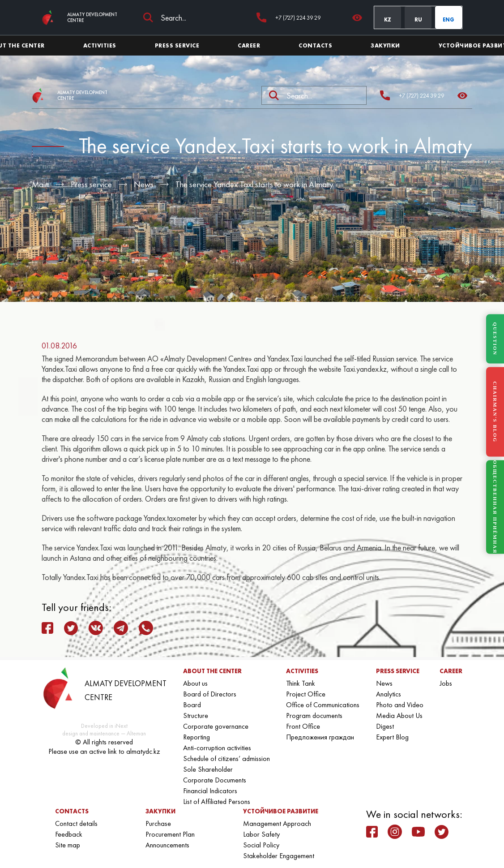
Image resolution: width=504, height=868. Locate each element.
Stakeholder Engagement (279, 856)
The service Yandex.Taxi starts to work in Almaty (254, 184)
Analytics (389, 694)
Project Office (306, 694)
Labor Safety (261, 834)
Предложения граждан (320, 737)
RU (418, 20)
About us (195, 683)
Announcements (167, 845)
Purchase (158, 823)
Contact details (76, 823)
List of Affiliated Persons (217, 801)
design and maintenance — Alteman (104, 733)
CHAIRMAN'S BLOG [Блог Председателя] (495, 412)
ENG (448, 20)
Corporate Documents (215, 780)
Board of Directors (210, 694)
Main (40, 184)
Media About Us (399, 715)
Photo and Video (400, 705)
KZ (388, 20)
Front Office (303, 726)
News (144, 184)
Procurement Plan (170, 834)
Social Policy (261, 845)
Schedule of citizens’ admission (226, 758)
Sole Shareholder (208, 769)
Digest (385, 726)
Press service (91, 184)
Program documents (314, 715)
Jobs (446, 683)
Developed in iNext (104, 726)
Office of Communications (323, 705)
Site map (68, 845)
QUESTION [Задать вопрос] (495, 339)
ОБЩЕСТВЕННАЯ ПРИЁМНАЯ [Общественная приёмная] (495, 507)
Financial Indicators (210, 791)
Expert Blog (392, 737)
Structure (196, 715)
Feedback (69, 834)
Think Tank (301, 683)
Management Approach (277, 823)
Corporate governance (216, 726)
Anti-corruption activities (217, 748)
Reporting (196, 737)
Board (192, 705)
